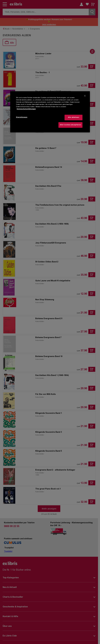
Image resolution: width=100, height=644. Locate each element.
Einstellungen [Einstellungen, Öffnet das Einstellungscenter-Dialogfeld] (22, 117)
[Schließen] (85, 96)
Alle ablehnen (74, 117)
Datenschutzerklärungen (26, 109)
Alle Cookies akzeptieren (70, 125)
